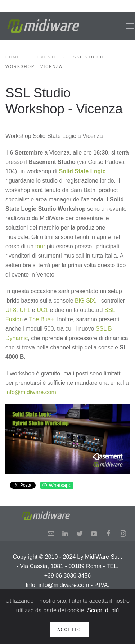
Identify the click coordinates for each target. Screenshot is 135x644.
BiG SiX (85, 301)
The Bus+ (42, 319)
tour (40, 246)
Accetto (69, 630)
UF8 (11, 310)
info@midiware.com (31, 392)
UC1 (42, 310)
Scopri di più (103, 610)
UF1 (25, 310)
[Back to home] (43, 26)
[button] (130, 26)
